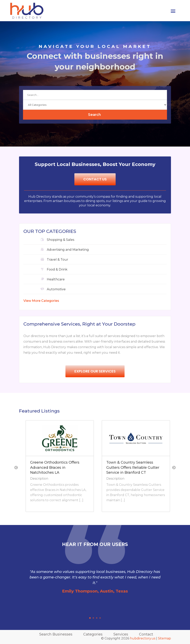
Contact (146, 634)
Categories (93, 634)
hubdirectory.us (143, 638)
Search (95, 115)
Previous (16, 468)
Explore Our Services (95, 371)
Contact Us (95, 179)
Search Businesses (56, 634)
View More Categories (41, 301)
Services (121, 634)
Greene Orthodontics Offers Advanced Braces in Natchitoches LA (100, 467)
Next (174, 468)
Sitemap (164, 638)
